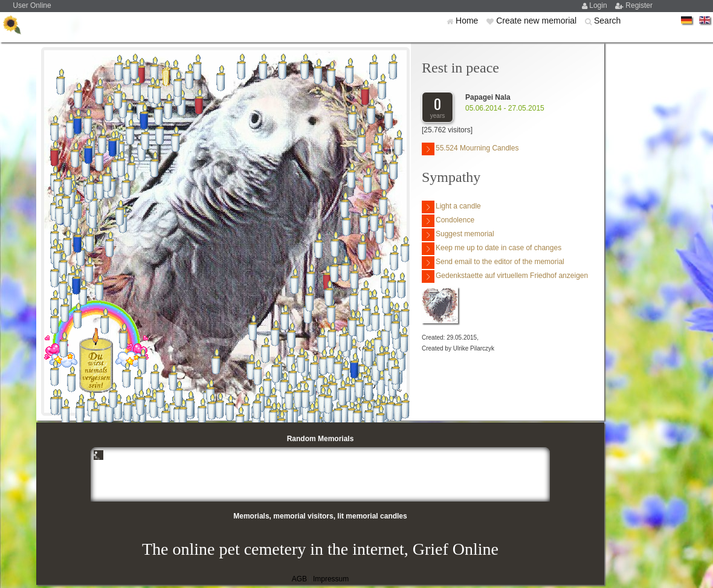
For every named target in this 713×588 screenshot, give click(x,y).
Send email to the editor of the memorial (493, 263)
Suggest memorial (458, 235)
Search (607, 21)
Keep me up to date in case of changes (492, 249)
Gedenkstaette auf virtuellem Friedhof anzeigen (505, 276)
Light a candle (451, 207)
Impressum (331, 579)
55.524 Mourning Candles (470, 149)
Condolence (448, 221)
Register (639, 5)
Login (599, 5)
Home (468, 21)
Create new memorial (537, 21)
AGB (299, 579)
